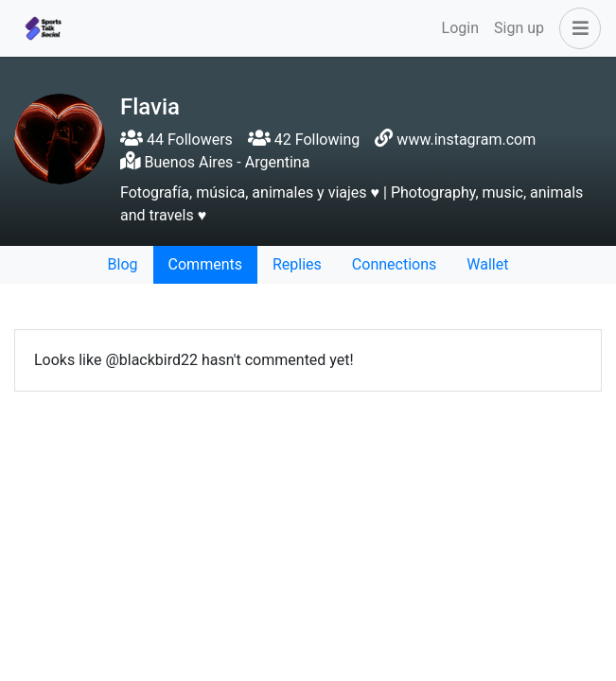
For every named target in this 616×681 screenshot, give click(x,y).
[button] (576, 28)
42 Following (304, 140)
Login (460, 28)
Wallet (487, 264)
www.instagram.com (466, 140)
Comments (205, 264)
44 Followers (176, 140)
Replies (297, 264)
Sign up (519, 28)
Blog (123, 264)
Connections (394, 264)
